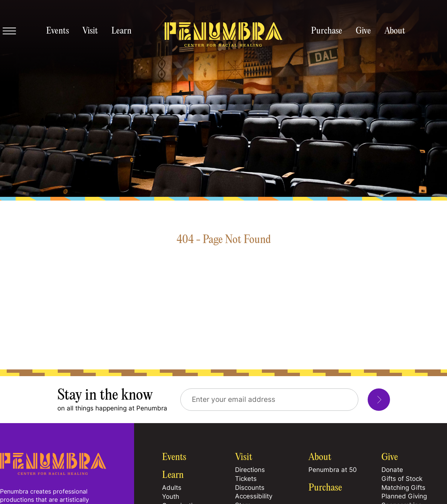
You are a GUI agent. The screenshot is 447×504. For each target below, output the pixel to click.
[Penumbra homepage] (223, 35)
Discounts (250, 488)
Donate (392, 470)
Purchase (327, 31)
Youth (171, 497)
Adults (172, 488)
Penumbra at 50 (333, 470)
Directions (250, 470)
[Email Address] (269, 400)
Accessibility (254, 496)
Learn (121, 31)
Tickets (246, 479)
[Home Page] (53, 473)
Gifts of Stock (402, 479)
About (395, 31)
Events (58, 31)
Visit (90, 31)
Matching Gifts (403, 488)
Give (363, 31)
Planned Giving (404, 496)
